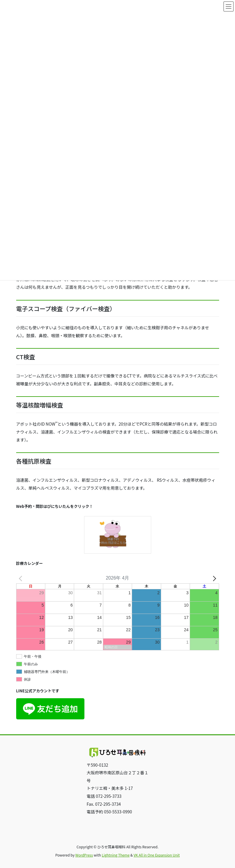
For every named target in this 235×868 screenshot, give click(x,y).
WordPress (84, 855)
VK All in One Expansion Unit (157, 855)
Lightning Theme (116, 855)
